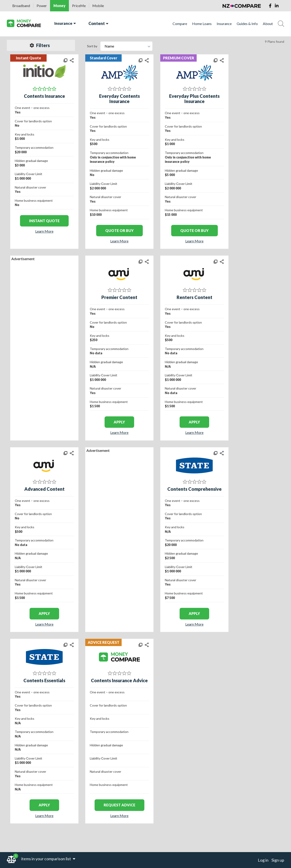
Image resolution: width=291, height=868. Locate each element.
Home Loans (202, 24)
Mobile (98, 6)
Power (42, 6)
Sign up (278, 860)
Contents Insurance (44, 96)
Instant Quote (44, 221)
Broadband (21, 6)
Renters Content (194, 297)
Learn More (44, 231)
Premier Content (119, 297)
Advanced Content (44, 489)
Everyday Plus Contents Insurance (194, 99)
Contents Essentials (44, 680)
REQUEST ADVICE (119, 805)
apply (119, 422)
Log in (263, 860)
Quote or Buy (119, 230)
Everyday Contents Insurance (119, 99)
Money (59, 6)
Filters (40, 45)
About (268, 24)
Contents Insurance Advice (119, 680)
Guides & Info (247, 24)
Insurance (65, 23)
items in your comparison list (48, 859)
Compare (180, 24)
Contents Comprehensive (194, 489)
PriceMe (79, 6)
